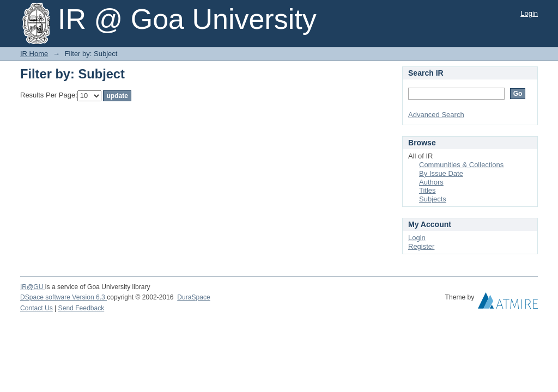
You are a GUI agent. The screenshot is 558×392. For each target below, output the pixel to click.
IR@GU (33, 287)
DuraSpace (193, 297)
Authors (431, 182)
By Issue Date (441, 173)
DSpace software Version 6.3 (63, 297)
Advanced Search (436, 115)
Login (529, 13)
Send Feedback (81, 308)
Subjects (433, 199)
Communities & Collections (461, 165)
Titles (427, 190)
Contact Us (37, 308)
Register (421, 246)
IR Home (34, 54)
